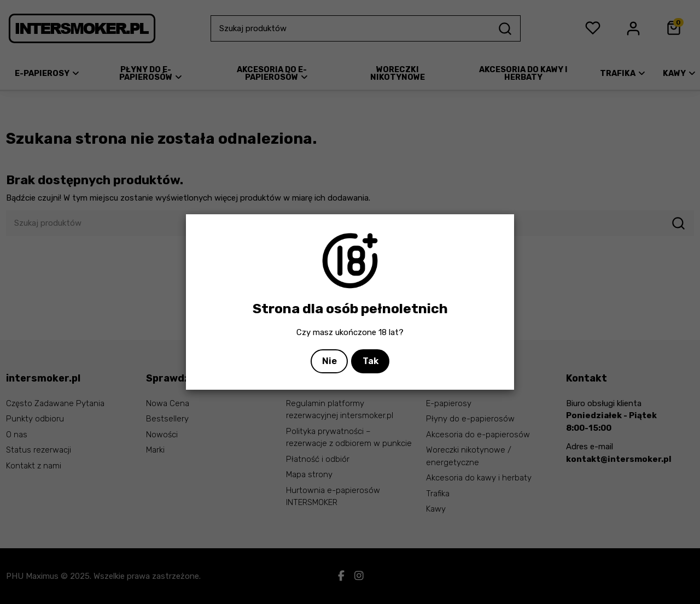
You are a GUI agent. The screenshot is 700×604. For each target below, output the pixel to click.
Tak (371, 361)
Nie (329, 361)
